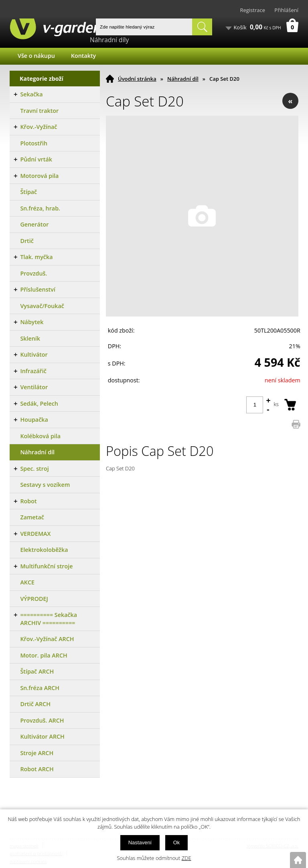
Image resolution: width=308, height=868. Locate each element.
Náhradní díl (183, 79)
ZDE (186, 858)
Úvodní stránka (137, 79)
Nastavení (140, 842)
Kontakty (83, 56)
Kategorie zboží (42, 79)
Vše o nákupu (36, 56)
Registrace (252, 10)
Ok (177, 842)
